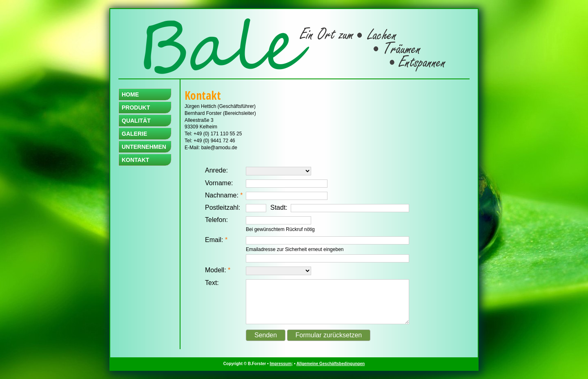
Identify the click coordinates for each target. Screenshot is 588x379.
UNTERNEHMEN (144, 147)
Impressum (281, 364)
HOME (130, 94)
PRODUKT (136, 108)
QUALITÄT (136, 121)
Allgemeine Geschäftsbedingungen (331, 364)
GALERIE (134, 134)
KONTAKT (135, 160)
